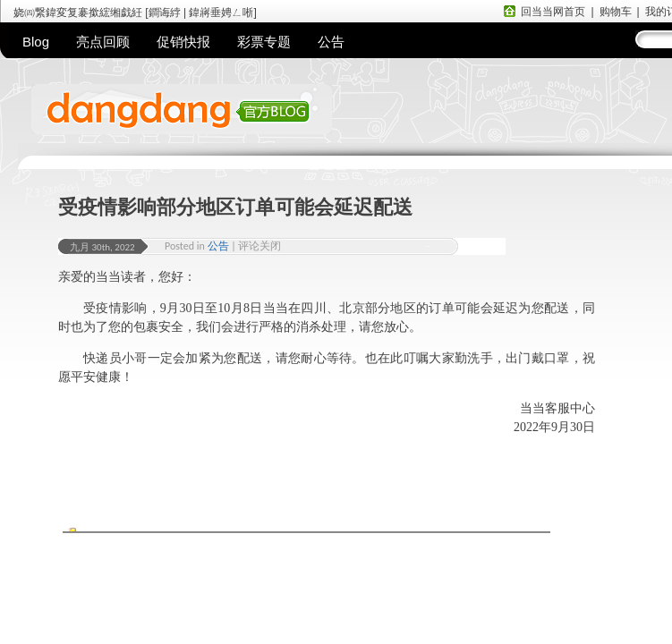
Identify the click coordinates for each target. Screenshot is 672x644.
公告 (331, 42)
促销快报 (183, 42)
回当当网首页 (553, 12)
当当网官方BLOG (255, 120)
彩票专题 (264, 42)
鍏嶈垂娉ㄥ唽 (221, 13)
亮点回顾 (103, 42)
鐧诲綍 (165, 13)
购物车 (616, 12)
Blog (36, 42)
